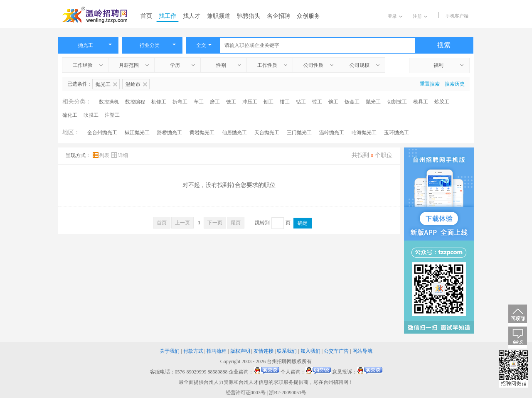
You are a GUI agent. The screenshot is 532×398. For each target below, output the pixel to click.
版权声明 (240, 351)
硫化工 (70, 115)
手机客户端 (457, 16)
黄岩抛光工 (202, 133)
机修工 (159, 102)
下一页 (215, 223)
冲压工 (250, 102)
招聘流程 (217, 351)
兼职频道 (219, 16)
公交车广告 (336, 351)
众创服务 (308, 16)
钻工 (301, 102)
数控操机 (109, 102)
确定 (303, 223)
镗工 (317, 102)
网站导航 (362, 351)
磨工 (215, 102)
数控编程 (135, 102)
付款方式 (193, 351)
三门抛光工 (299, 133)
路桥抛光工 (170, 133)
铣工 (231, 102)
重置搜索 (430, 84)
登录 (395, 16)
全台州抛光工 (102, 133)
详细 (120, 155)
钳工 (285, 102)
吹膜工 (91, 115)
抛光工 (373, 102)
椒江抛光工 (137, 133)
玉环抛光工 (397, 133)
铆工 (333, 102)
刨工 (268, 102)
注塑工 (112, 115)
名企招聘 (278, 16)
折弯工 (180, 102)
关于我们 (170, 351)
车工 (199, 102)
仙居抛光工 (234, 133)
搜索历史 (455, 84)
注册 (420, 16)
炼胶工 (442, 102)
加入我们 (310, 351)
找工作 (167, 16)
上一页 (182, 223)
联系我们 (287, 351)
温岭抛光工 (332, 133)
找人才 (192, 16)
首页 (146, 16)
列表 (102, 155)
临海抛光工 (364, 133)
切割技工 (397, 102)
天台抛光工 (267, 133)
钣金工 (352, 102)
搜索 (444, 45)
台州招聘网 (279, 361)
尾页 (236, 223)
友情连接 (264, 351)
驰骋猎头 (249, 16)
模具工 (421, 102)
